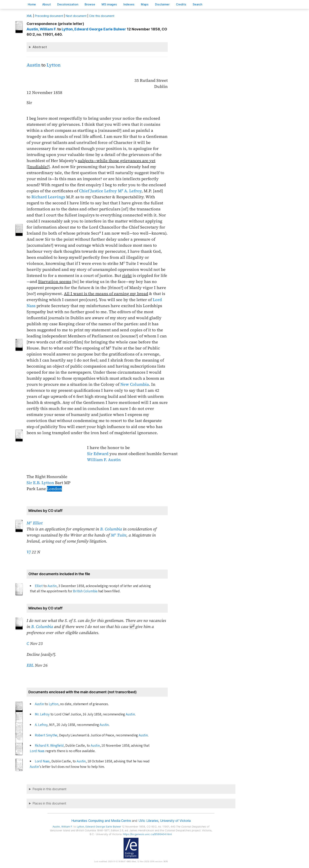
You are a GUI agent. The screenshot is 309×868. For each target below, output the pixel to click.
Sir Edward (98, 454)
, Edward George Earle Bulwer (94, 29)
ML (29, 16)
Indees (129, 4)
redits (181, 4)
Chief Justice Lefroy (98, 191)
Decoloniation (68, 4)
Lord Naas (37, 751)
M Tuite (119, 535)
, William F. (42, 29)
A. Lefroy (41, 725)
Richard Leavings (48, 197)
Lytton (54, 65)
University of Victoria (175, 821)
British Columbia (85, 591)
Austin (33, 65)
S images (109, 4)
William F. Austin (104, 460)
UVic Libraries (148, 821)
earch (198, 4)
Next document (76, 16)
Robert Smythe (46, 735)
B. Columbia (111, 529)
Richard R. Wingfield (49, 746)
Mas (145, 4)
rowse (90, 4)
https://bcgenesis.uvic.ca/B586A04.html (147, 834)
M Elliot (35, 523)
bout (47, 4)
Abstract (40, 47)
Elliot (39, 586)
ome (32, 4)
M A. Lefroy (130, 191)
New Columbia (135, 384)
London (54, 489)
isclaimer (162, 4)
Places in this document (49, 803)
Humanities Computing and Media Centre (101, 821)
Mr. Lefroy (42, 714)
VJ (29, 552)
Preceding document (49, 16)
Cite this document (102, 16)
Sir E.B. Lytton (40, 483)
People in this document (49, 789)
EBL (30, 665)
